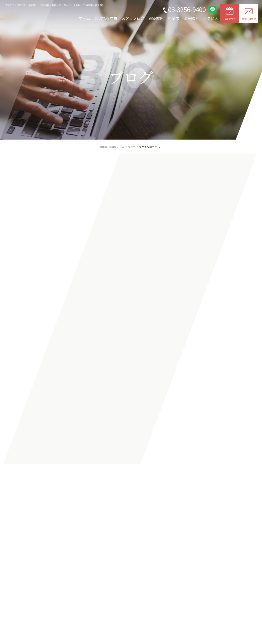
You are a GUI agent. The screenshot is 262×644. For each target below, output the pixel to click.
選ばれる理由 (106, 18)
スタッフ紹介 (133, 18)
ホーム (85, 18)
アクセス (210, 18)
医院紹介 (191, 18)
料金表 (174, 18)
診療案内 (156, 18)
